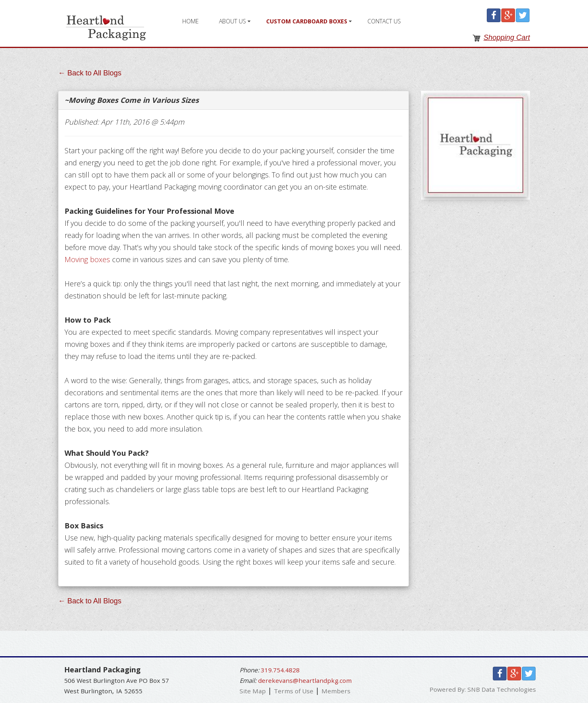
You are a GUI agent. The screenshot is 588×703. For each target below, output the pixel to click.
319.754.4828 (280, 670)
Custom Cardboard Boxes (307, 21)
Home (191, 21)
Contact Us (384, 21)
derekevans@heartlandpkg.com (305, 680)
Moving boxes (87, 259)
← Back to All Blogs (90, 73)
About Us (232, 21)
